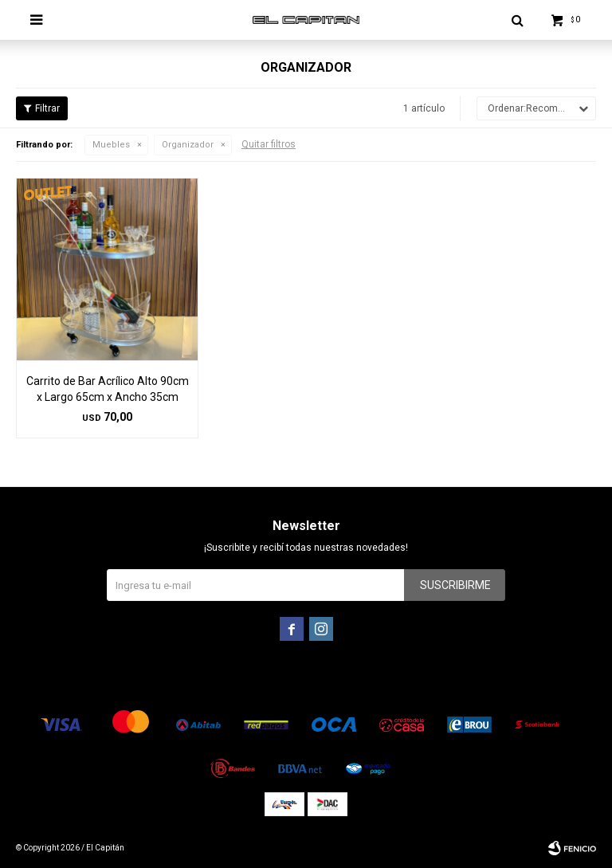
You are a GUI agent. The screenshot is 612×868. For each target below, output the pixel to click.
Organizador (188, 145)
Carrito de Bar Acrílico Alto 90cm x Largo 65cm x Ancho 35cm (108, 389)
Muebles (111, 145)
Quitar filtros (269, 144)
